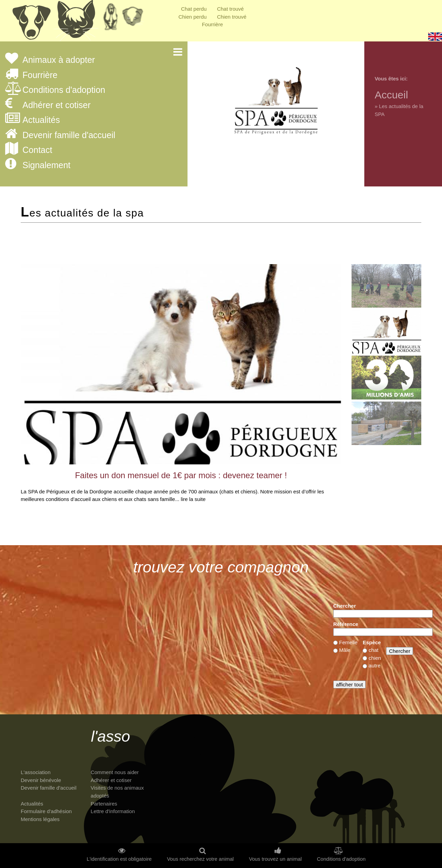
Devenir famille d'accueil (69, 135)
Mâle (345, 650)
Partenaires (104, 804)
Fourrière (213, 24)
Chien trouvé (232, 17)
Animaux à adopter (59, 60)
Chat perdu (194, 9)
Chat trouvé (230, 9)
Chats (76, 22)
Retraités (110, 19)
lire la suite (193, 499)
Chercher (345, 606)
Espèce (372, 642)
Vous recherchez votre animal (200, 859)
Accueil (391, 95)
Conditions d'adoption (64, 90)
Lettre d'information (113, 811)
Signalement (46, 165)
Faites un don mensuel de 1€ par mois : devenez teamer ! (181, 475)
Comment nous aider (115, 772)
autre (375, 666)
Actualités (41, 120)
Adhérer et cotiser (56, 105)
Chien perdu (193, 17)
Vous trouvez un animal (275, 859)
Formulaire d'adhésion (46, 811)
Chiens (31, 22)
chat (374, 650)
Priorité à (135, 19)
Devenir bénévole (41, 780)
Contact (37, 150)
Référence (346, 624)
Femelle (348, 642)
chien (375, 658)
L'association (36, 772)
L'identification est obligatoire (119, 859)
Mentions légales (40, 819)
